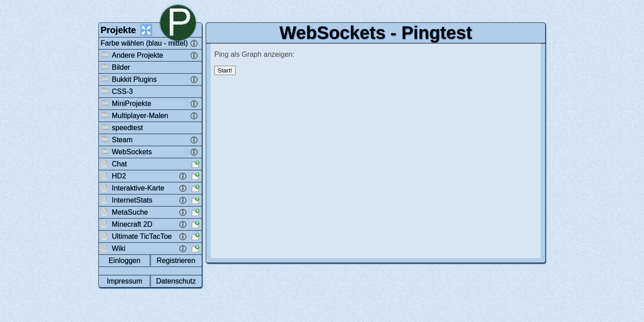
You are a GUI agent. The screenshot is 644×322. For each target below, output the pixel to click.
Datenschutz (176, 281)
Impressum (125, 281)
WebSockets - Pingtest (376, 33)
